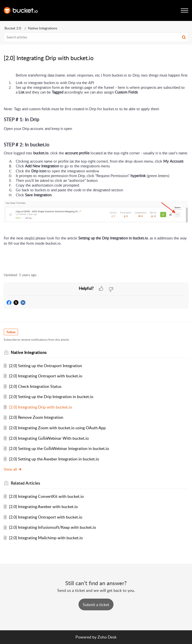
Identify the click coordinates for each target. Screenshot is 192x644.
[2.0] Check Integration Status (35, 386)
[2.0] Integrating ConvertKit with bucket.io (46, 496)
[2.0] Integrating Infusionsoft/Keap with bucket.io (52, 527)
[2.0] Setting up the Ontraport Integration (45, 366)
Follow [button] (11, 332)
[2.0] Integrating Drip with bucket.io (40, 407)
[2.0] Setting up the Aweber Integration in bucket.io (54, 459)
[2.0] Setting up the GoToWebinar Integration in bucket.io (59, 448)
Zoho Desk (107, 637)
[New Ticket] (96, 605)
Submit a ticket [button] (96, 605)
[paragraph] (96, 170)
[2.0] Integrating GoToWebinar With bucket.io (49, 438)
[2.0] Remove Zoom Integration (36, 417)
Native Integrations (43, 28)
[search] (96, 37)
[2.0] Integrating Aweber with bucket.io (43, 507)
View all (13, 469)
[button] (184, 37)
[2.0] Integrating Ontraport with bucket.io (46, 376)
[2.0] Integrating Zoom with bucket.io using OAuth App (57, 428)
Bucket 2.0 (13, 28)
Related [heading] (25, 483)
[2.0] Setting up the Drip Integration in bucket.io (51, 397)
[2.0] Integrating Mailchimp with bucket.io (46, 538)
